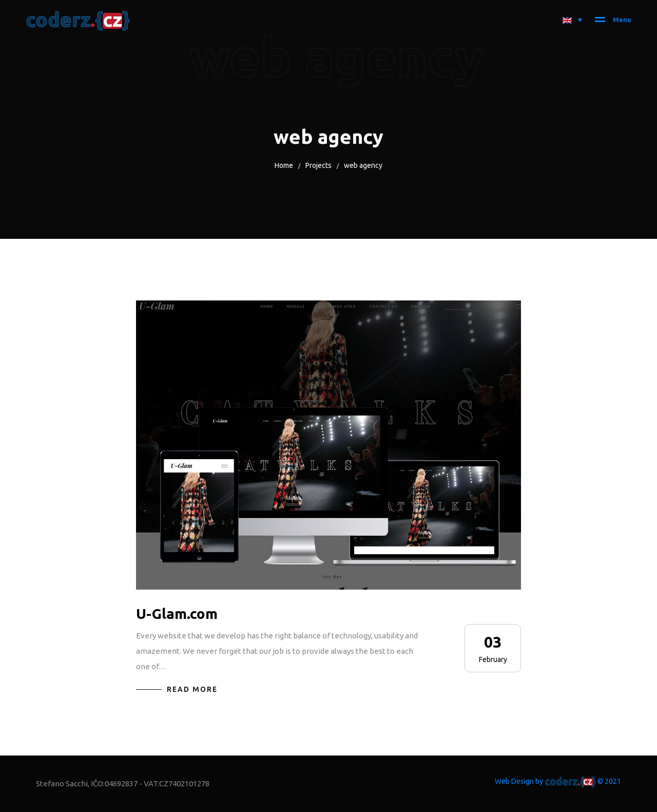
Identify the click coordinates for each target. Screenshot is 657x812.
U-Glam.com (177, 613)
